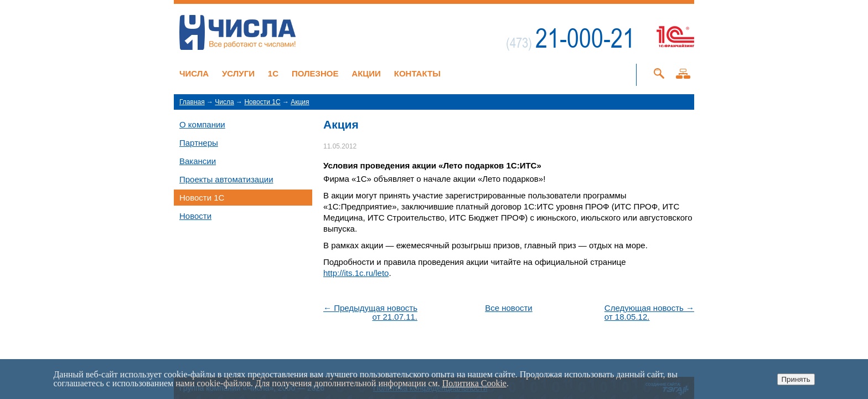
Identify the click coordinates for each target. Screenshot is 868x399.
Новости (195, 216)
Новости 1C (262, 102)
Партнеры (199, 143)
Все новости (509, 308)
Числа (194, 73)
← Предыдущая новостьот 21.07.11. (370, 313)
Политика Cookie (474, 383)
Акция (300, 102)
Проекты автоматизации (226, 179)
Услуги (238, 73)
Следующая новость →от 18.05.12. (649, 313)
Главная (192, 102)
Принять (796, 379)
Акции (366, 73)
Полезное (315, 73)
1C (273, 73)
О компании (202, 124)
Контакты (417, 73)
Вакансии (198, 161)
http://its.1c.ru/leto (356, 273)
